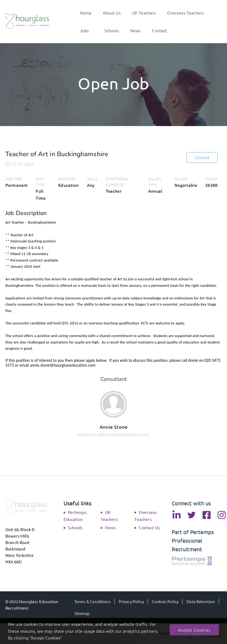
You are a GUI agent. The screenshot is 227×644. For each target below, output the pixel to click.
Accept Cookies (194, 630)
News (110, 527)
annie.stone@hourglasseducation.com (113, 434)
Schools (75, 527)
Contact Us (149, 527)
